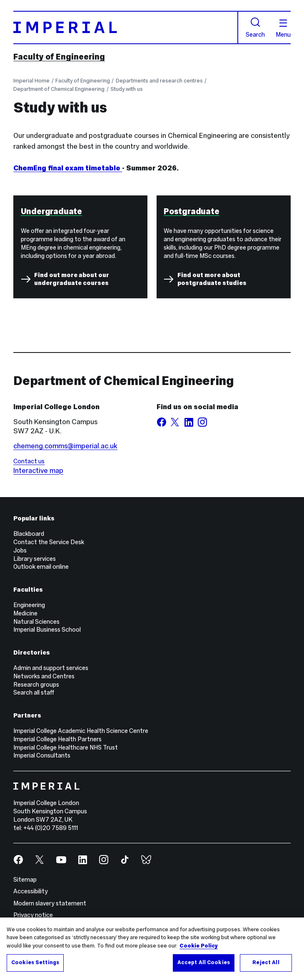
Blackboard (29, 534)
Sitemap (25, 880)
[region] (152, 949)
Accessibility (31, 891)
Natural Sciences (36, 622)
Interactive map (38, 470)
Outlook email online (41, 567)
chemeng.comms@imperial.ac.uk (65, 446)
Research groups (36, 685)
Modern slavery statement (50, 903)
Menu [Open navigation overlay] (283, 29)
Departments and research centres (159, 81)
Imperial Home (31, 81)
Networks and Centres (44, 676)
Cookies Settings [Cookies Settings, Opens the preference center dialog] (35, 962)
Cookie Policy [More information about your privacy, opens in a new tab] (199, 946)
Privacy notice (33, 915)
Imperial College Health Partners (57, 739)
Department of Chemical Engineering (59, 89)
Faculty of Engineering (59, 57)
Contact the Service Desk (49, 542)
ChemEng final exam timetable (68, 168)
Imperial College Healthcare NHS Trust (66, 747)
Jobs (20, 550)
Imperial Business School (47, 630)
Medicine (25, 613)
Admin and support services (51, 668)
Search (255, 27)
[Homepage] (126, 27)
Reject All (266, 962)
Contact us (29, 461)
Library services (35, 559)
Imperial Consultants (42, 755)
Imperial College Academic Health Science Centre (81, 731)
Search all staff (34, 692)
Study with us (127, 89)
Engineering (29, 605)
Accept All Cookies (204, 962)
